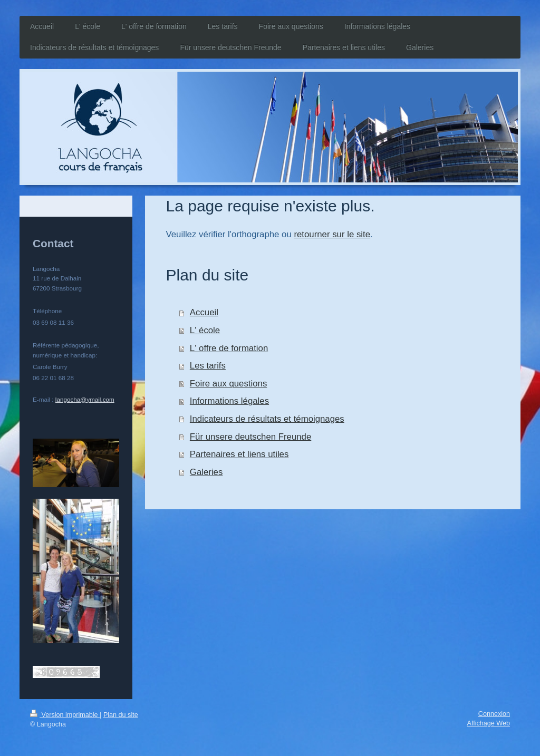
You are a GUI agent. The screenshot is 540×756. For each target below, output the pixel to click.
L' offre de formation (229, 348)
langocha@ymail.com (85, 399)
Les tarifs (208, 366)
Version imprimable (65, 715)
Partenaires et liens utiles (239, 454)
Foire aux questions (228, 384)
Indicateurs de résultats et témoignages (267, 419)
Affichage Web (489, 723)
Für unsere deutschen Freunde (250, 437)
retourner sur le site (332, 234)
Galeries (206, 472)
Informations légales (229, 401)
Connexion (494, 714)
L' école (205, 330)
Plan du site (121, 715)
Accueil (204, 312)
